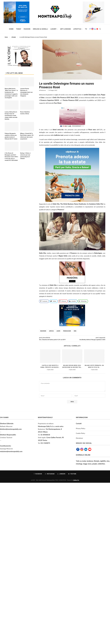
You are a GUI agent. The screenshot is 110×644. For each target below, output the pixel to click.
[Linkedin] (95, 29)
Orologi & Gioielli (40, 29)
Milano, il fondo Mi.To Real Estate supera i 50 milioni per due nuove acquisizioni (27, 136)
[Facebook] (90, 29)
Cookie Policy (80, 433)
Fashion (27, 29)
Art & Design (65, 29)
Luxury (53, 29)
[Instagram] (92, 29)
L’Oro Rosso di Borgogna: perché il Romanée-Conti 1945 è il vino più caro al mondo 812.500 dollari (11, 157)
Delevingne (43, 331)
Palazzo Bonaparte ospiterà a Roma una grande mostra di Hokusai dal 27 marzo (11, 136)
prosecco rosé (67, 331)
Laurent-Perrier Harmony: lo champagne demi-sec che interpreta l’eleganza (26, 92)
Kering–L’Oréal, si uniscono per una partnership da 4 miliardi (25, 156)
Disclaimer (79, 438)
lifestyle (51, 331)
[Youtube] (97, 29)
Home (11, 29)
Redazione (43, 90)
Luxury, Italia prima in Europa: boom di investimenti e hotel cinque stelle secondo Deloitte (11, 116)
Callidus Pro (76, 480)
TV (86, 29)
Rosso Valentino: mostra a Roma (25, 113)
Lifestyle (77, 29)
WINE (75, 331)
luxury (58, 331)
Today (19, 29)
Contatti (79, 424)
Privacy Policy (81, 428)
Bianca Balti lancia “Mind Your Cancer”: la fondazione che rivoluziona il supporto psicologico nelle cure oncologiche (11, 93)
